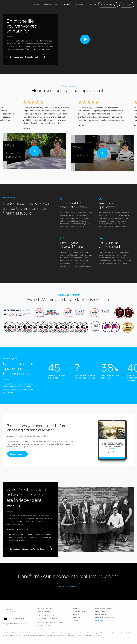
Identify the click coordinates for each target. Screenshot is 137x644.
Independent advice (51, 5)
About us (67, 5)
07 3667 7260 (47, 612)
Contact (93, 5)
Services (36, 5)
